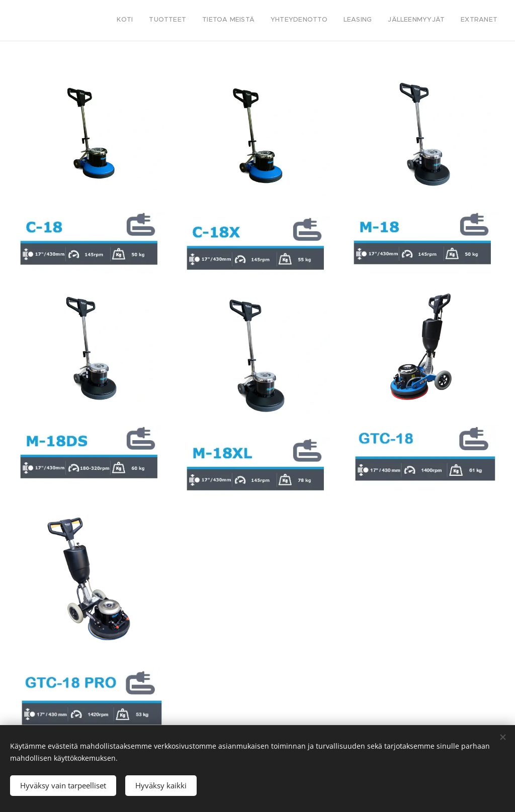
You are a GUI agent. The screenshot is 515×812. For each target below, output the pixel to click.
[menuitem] (404, 21)
